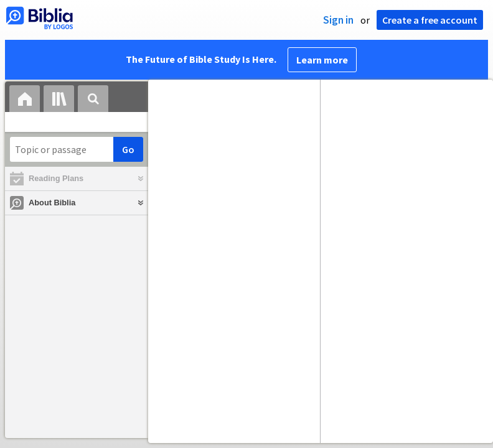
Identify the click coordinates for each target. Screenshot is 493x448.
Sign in (338, 20)
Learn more (322, 60)
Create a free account (430, 20)
